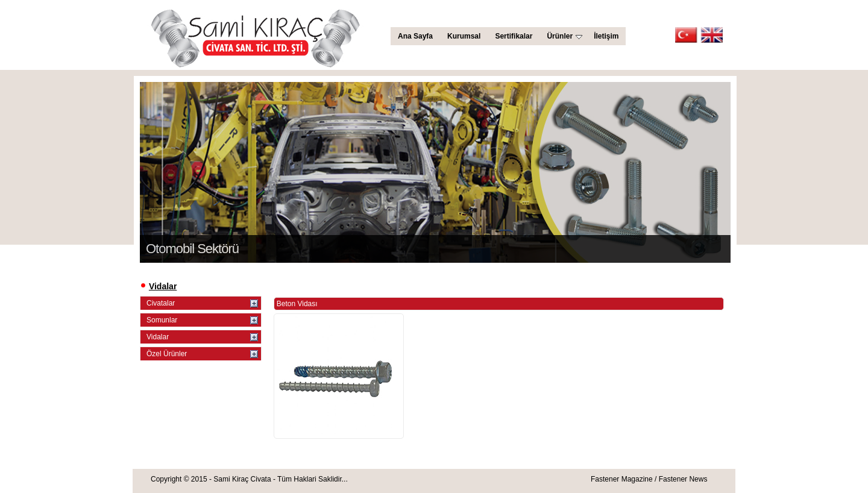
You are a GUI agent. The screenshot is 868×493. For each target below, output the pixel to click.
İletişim (606, 36)
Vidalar (158, 337)
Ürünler (565, 36)
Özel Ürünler (167, 354)
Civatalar (161, 303)
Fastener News (683, 479)
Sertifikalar (514, 36)
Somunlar (162, 320)
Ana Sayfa (415, 36)
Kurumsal (464, 36)
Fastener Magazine (622, 479)
